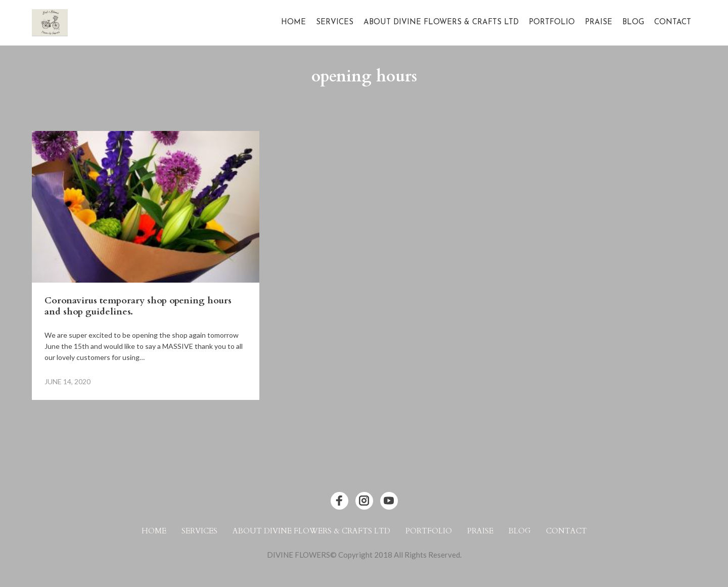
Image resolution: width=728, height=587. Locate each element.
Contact (673, 22)
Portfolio (552, 22)
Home (293, 22)
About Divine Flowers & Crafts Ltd (441, 22)
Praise (599, 22)
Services (335, 22)
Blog (633, 22)
